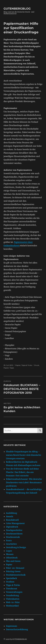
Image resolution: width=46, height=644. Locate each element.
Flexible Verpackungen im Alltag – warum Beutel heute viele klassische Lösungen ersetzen (24, 455)
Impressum (12, 626)
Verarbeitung (12, 595)
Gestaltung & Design (16, 547)
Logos (9, 551)
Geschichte (11, 544)
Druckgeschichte (14, 530)
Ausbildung (12, 513)
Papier (18, 365)
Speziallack (11, 578)
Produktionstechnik (16, 575)
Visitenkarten (13, 599)
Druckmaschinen (14, 534)
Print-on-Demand (15, 568)
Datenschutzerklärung (17, 629)
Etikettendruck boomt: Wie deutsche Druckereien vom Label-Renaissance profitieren (24, 482)
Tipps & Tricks (27, 365)
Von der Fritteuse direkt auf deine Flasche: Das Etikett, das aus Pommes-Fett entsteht (22, 472)
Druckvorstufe (13, 537)
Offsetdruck (12, 558)
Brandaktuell (12, 520)
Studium (10, 582)
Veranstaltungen (14, 592)
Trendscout (12, 589)
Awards (10, 516)
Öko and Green (13, 561)
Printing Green (13, 571)
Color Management (15, 523)
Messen (10, 554)
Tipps (12, 368)
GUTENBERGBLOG (17, 9)
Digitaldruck (12, 527)
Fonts (9, 540)
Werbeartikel (12, 606)
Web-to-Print (13, 602)
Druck (37, 365)
